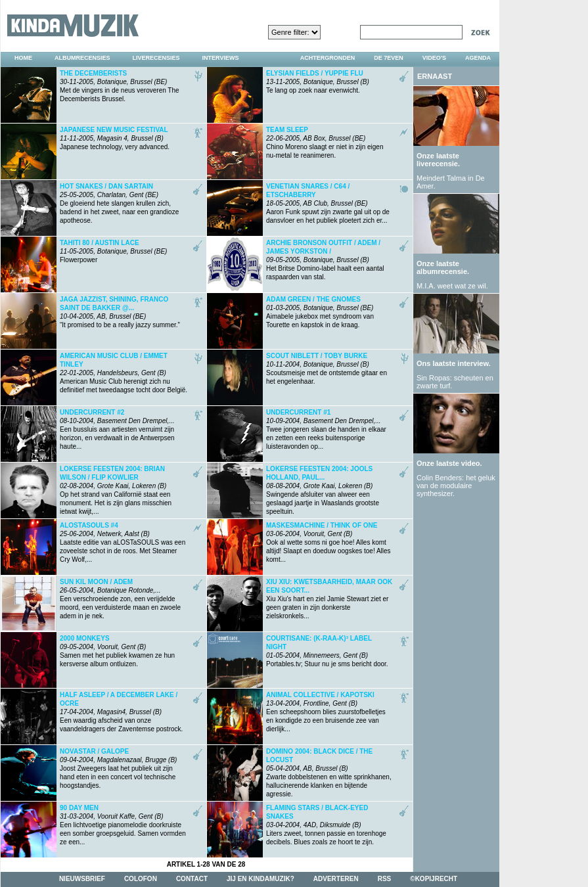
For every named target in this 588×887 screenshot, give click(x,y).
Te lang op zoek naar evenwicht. (318, 82)
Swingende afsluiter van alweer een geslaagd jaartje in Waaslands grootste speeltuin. (323, 487)
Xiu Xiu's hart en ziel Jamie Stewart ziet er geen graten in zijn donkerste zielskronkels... (329, 599)
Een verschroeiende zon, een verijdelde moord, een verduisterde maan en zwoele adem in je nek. (120, 599)
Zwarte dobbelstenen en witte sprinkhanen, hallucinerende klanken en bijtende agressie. (329, 770)
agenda (478, 58)
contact (192, 879)
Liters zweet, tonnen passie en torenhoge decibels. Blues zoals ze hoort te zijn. (326, 825)
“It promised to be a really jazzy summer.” (120, 312)
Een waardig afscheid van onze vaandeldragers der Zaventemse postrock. (121, 712)
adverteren (336, 879)
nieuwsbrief (82, 879)
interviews (221, 58)
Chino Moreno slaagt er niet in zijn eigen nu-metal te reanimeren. (325, 143)
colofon (141, 879)
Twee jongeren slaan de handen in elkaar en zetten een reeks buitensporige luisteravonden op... (326, 429)
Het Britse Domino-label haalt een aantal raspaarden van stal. (325, 260)
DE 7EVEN (389, 58)
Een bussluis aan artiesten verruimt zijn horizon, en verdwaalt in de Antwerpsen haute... (117, 429)
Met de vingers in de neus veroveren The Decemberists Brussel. (120, 86)
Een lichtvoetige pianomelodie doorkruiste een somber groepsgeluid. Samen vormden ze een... (123, 825)
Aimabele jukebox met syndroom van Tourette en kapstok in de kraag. (320, 312)
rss (385, 879)
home (23, 58)
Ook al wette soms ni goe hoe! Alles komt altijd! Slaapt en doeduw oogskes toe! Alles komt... (328, 542)
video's (434, 58)
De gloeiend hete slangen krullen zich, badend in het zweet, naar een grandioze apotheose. (119, 203)
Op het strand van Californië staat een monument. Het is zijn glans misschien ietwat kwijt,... (116, 487)
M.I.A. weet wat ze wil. (452, 286)
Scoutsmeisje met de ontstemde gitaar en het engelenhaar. (327, 369)
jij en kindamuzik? (260, 879)
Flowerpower (113, 251)
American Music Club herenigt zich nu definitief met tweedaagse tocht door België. (124, 373)
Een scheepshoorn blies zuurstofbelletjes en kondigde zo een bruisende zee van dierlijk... (326, 712)
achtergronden (328, 58)
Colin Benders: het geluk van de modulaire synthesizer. (456, 486)
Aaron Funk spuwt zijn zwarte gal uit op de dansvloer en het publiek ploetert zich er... (328, 203)
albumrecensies (82, 58)
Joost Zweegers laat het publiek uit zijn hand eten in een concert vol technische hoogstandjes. (118, 768)
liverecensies (156, 58)
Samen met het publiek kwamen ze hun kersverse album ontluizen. (117, 651)
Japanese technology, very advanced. (115, 138)
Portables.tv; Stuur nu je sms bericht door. (327, 651)
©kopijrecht (434, 879)
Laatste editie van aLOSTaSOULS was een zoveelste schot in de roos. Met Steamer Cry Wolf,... (123, 542)
